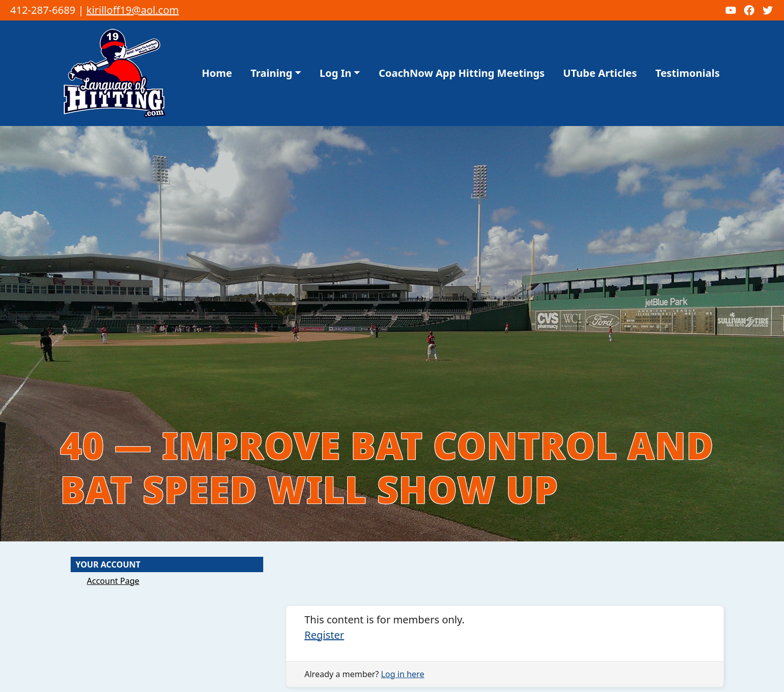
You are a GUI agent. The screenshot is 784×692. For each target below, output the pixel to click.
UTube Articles (600, 73)
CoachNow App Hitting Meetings (461, 73)
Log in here (402, 674)
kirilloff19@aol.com (133, 10)
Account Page (113, 581)
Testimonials (688, 73)
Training (271, 73)
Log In (335, 73)
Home (217, 73)
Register (325, 635)
